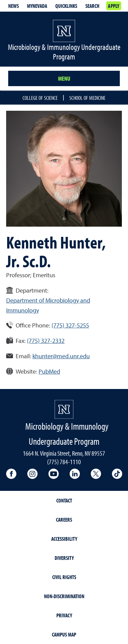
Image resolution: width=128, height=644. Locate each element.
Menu (64, 78)
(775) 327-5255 (70, 325)
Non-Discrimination (64, 596)
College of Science (40, 98)
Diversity (64, 558)
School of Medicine (87, 98)
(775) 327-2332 (46, 341)
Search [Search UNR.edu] (92, 6)
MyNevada (37, 6)
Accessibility (64, 539)
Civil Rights (64, 577)
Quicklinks (66, 6)
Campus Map (64, 634)
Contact (64, 500)
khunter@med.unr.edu (61, 356)
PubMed (49, 371)
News (13, 6)
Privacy (64, 615)
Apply (113, 6)
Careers (64, 520)
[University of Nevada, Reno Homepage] (64, 409)
